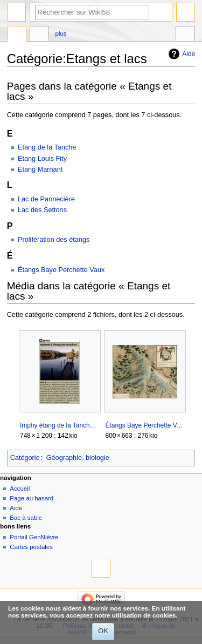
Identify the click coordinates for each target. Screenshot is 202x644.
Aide (189, 54)
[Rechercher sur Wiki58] (92, 12)
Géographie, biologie (78, 458)
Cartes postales (31, 547)
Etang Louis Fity (42, 159)
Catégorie (25, 458)
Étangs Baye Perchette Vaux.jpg (145, 425)
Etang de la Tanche (47, 147)
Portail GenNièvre (34, 537)
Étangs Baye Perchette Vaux (61, 270)
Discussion (39, 35)
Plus (61, 33)
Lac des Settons (42, 210)
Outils (185, 35)
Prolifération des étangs (54, 240)
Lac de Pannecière (46, 199)
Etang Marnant (40, 170)
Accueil (20, 489)
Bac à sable (26, 518)
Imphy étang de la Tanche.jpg (60, 425)
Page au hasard (32, 498)
